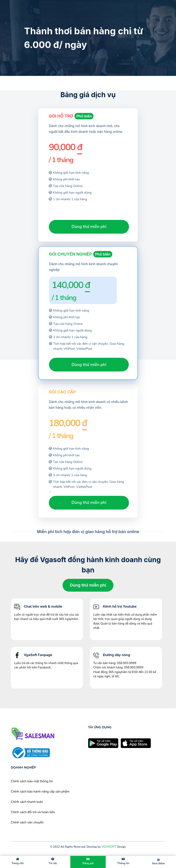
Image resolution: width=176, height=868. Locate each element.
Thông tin (123, 861)
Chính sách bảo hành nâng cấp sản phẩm (40, 792)
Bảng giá (88, 861)
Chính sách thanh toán (27, 802)
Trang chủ (18, 861)
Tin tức (53, 861)
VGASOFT (109, 847)
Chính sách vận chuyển (27, 822)
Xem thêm (158, 862)
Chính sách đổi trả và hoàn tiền (33, 812)
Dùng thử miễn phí (89, 227)
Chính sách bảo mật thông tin (32, 781)
